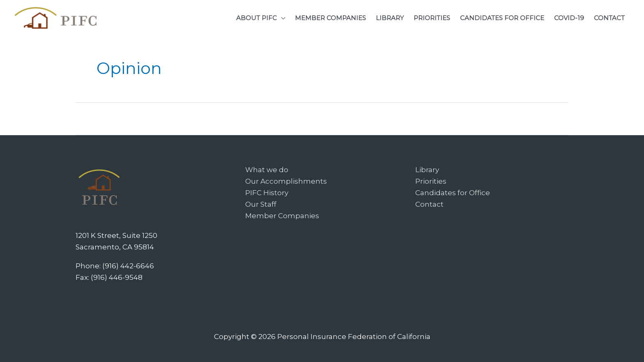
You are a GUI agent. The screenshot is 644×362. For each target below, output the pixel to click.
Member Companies (282, 216)
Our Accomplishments (286, 181)
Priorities (431, 181)
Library (427, 170)
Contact (429, 204)
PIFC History (267, 193)
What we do (267, 170)
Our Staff (261, 204)
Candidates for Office (453, 193)
